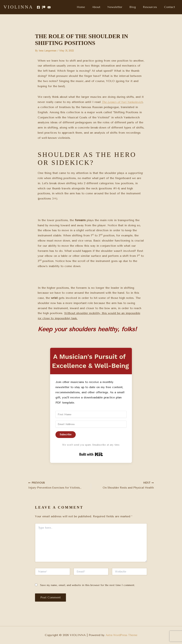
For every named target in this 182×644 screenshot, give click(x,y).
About (103, 7)
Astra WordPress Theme (121, 635)
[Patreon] (44, 7)
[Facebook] (38, 7)
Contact (170, 7)
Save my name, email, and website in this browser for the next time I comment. (88, 586)
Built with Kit (91, 454)
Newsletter (120, 7)
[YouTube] (49, 7)
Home (89, 7)
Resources (152, 7)
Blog (136, 7)
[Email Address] (91, 424)
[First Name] (91, 414)
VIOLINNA (18, 7)
